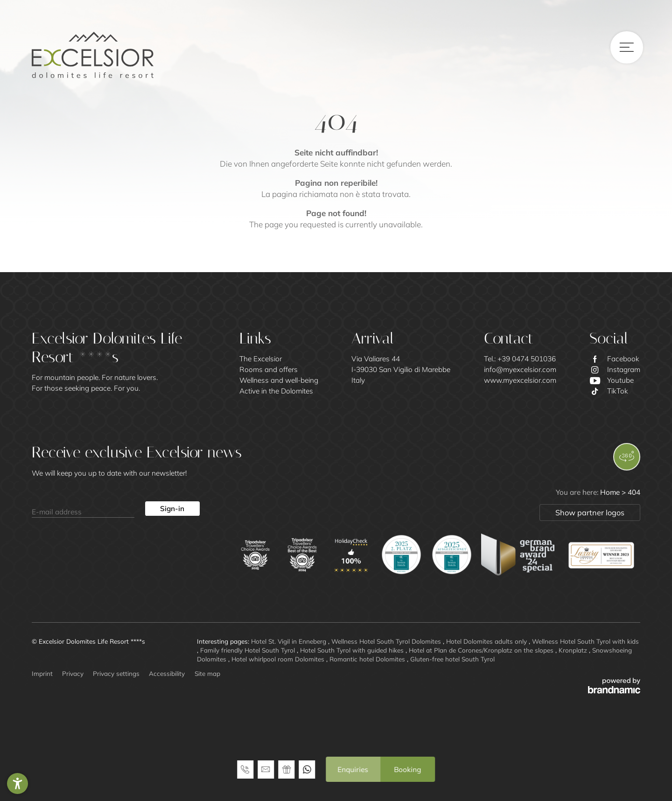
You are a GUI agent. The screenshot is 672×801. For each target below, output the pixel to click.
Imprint (42, 673)
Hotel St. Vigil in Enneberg (290, 641)
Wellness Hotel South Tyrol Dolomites (387, 641)
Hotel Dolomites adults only (487, 641)
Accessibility (167, 673)
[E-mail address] (83, 509)
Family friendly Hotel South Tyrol (248, 650)
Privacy (73, 673)
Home (611, 492)
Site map (207, 673)
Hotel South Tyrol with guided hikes (353, 650)
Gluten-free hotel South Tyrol (452, 659)
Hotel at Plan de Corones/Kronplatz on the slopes (482, 650)
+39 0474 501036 (527, 359)
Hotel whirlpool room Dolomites (279, 659)
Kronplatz (574, 650)
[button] (17, 783)
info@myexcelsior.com (520, 369)
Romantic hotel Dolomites (368, 659)
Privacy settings (116, 673)
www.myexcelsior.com (520, 380)
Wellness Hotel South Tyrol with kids (585, 641)
